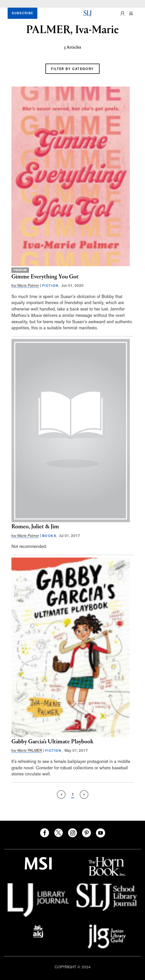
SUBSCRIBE (22, 13)
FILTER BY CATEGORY (72, 69)
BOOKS (49, 536)
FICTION (50, 286)
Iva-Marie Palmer (25, 285)
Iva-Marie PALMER (27, 750)
